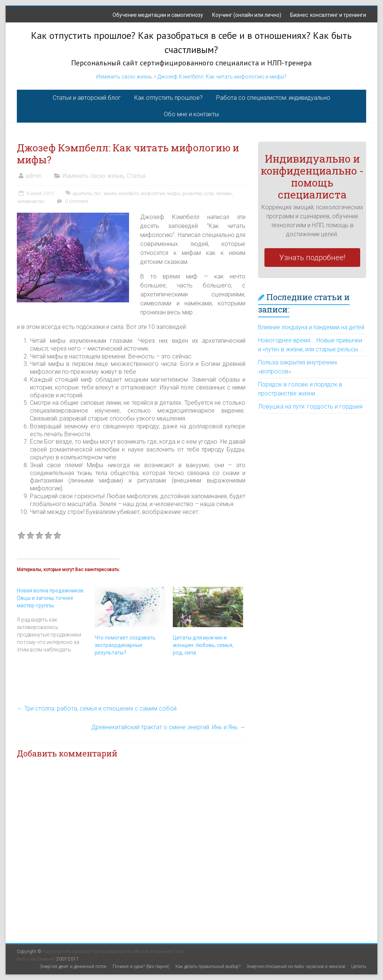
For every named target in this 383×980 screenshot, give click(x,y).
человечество (30, 201)
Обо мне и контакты (191, 114)
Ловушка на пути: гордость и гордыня (310, 406)
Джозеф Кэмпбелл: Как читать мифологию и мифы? (222, 77)
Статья (136, 176)
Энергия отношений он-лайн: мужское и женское (296, 967)
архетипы (83, 194)
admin (33, 176)
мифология (153, 194)
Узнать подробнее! (312, 258)
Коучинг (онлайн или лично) (247, 15)
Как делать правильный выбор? (208, 967)
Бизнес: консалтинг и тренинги (328, 15)
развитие (192, 194)
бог (98, 194)
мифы (174, 194)
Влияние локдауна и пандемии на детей (311, 327)
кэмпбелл (129, 194)
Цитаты (359, 967)
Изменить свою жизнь (124, 77)
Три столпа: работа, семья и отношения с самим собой (97, 708)
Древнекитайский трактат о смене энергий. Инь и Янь (168, 727)
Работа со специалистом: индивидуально (273, 98)
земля (110, 194)
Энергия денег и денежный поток (73, 967)
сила (209, 194)
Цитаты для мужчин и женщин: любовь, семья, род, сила (203, 645)
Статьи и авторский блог (87, 98)
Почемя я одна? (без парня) (141, 967)
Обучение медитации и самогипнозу (158, 15)
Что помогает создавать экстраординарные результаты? (125, 645)
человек (224, 194)
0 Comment (72, 201)
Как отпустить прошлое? (168, 98)
